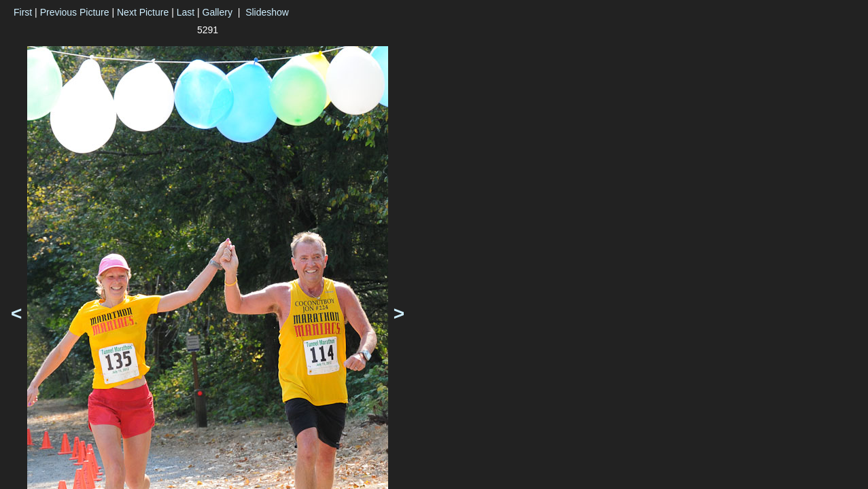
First (23, 12)
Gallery (218, 12)
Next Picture (143, 12)
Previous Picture (75, 12)
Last (186, 12)
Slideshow (267, 12)
